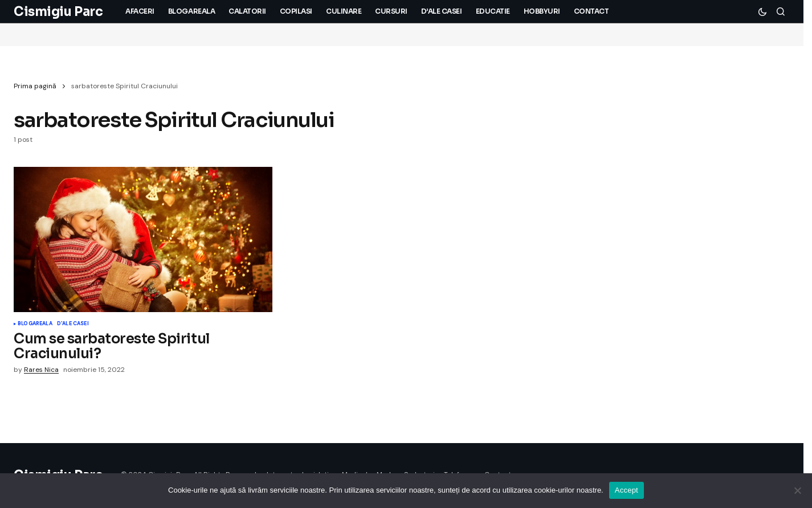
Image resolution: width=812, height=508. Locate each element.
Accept (627, 490)
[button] (762, 11)
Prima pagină (35, 86)
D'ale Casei (73, 324)
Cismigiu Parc (58, 12)
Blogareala (35, 324)
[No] (798, 490)
